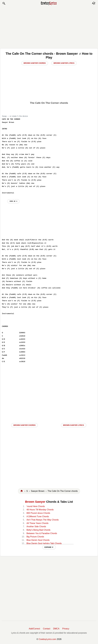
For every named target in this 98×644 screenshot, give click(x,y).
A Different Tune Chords (38, 516)
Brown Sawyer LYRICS (74, 425)
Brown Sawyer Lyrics (64, 63)
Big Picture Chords (35, 537)
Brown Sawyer (35, 502)
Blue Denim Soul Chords (38, 540)
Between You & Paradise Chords (42, 533)
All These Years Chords (38, 523)
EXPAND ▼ (49, 547)
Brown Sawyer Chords (35, 63)
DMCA (56, 629)
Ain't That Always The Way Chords (43, 520)
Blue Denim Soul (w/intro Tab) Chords (44, 543)
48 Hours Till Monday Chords (40, 510)
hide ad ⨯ (13, 201)
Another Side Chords (36, 526)
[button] (4, 3)
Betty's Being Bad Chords (38, 530)
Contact (47, 629)
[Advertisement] (49, 27)
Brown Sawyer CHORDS (24, 425)
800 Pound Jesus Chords (38, 513)
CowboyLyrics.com (47, 639)
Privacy (66, 629)
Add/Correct (34, 629)
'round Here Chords (36, 506)
